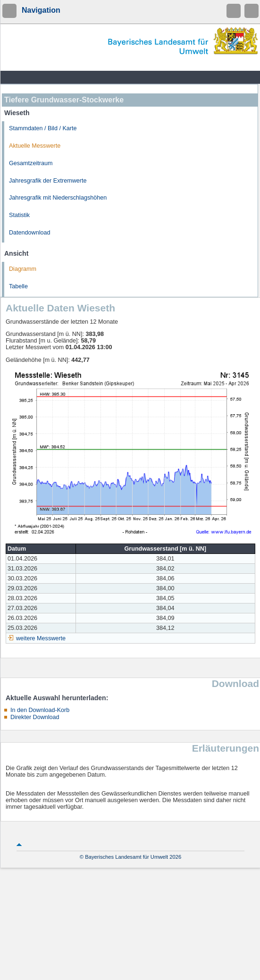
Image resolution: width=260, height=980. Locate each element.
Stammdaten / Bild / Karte (43, 128)
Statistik (19, 215)
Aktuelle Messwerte (35, 146)
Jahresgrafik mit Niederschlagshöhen (58, 198)
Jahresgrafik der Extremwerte (48, 181)
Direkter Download (35, 717)
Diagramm (23, 269)
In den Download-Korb (40, 710)
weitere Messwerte (41, 638)
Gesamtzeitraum (31, 163)
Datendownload (30, 233)
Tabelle (18, 286)
